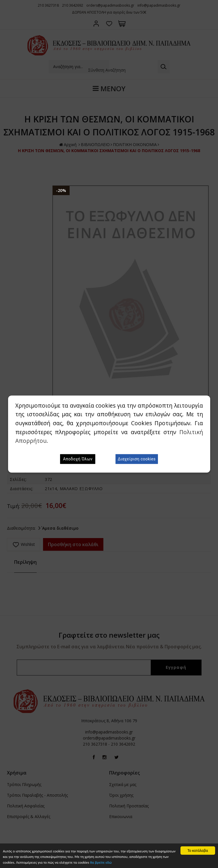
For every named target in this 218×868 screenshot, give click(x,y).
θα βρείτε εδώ (128, 863)
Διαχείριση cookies (137, 459)
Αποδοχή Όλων (78, 459)
